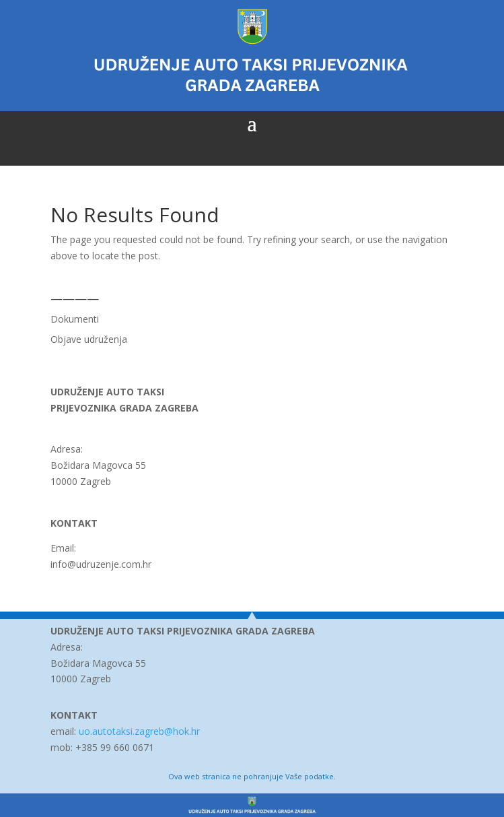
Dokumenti (75, 319)
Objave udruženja (89, 339)
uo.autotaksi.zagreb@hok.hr (139, 731)
